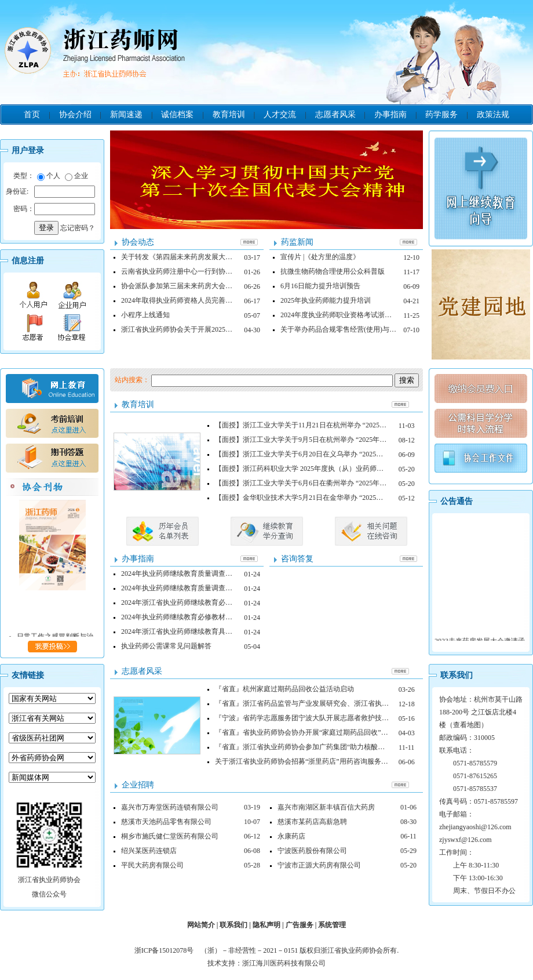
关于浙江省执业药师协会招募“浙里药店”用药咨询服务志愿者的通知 (319, 761)
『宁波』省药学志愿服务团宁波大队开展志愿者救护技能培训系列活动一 (326, 718)
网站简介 (201, 925)
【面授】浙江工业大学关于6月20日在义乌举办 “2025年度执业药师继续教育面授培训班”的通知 (360, 454)
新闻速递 (126, 115)
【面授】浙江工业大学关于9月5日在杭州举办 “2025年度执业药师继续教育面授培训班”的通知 (358, 440)
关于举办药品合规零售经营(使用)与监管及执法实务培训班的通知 (380, 329)
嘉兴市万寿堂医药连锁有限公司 (170, 807)
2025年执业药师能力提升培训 (326, 300)
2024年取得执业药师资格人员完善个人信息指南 (194, 300)
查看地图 (467, 725)
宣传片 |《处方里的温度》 (320, 257)
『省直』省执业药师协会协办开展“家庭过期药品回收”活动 (305, 732)
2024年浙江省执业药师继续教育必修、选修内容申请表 (205, 602)
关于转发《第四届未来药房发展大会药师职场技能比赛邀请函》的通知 (229, 257)
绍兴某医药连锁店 (149, 851)
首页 (32, 115)
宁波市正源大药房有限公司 (319, 865)
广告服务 (300, 925)
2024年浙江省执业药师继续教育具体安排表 (187, 631)
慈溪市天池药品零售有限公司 (166, 822)
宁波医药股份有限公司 (312, 851)
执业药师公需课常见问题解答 (166, 646)
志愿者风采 (335, 115)
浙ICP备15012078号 (167, 950)
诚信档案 (177, 115)
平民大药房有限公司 (152, 865)
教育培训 (229, 115)
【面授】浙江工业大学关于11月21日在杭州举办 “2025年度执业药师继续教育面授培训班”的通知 (361, 425)
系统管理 (332, 925)
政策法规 (493, 115)
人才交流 (280, 115)
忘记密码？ (78, 228)
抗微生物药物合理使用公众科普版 (333, 271)
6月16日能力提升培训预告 (320, 286)
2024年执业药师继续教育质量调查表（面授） (191, 588)
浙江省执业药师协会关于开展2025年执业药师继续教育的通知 (215, 329)
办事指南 (390, 115)
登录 (46, 228)
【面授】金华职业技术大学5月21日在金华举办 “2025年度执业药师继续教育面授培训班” (349, 498)
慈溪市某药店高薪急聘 (312, 822)
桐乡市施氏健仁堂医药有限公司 (170, 836)
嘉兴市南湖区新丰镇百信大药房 (326, 807)
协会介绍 (75, 115)
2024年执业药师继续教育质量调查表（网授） (191, 574)
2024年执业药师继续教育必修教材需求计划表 (191, 617)
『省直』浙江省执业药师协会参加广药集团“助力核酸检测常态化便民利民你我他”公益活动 (354, 747)
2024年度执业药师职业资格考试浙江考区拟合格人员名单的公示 (378, 315)
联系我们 (233, 925)
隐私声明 (266, 925)
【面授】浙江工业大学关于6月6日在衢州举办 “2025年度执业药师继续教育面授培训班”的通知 (358, 483)
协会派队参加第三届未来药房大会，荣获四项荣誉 (198, 286)
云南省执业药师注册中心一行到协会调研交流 (191, 271)
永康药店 (291, 836)
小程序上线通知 (145, 315)
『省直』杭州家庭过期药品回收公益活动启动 (284, 689)
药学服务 (441, 115)
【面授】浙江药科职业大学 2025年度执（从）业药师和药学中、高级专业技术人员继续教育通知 (362, 469)
